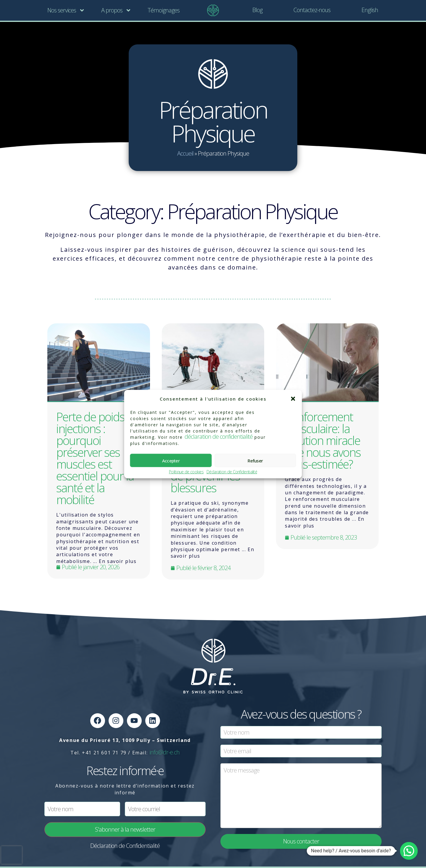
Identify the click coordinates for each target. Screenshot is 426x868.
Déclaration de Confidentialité (232, 472)
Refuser (255, 460)
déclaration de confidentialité (219, 437)
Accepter (171, 460)
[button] (293, 399)
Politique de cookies (186, 472)
